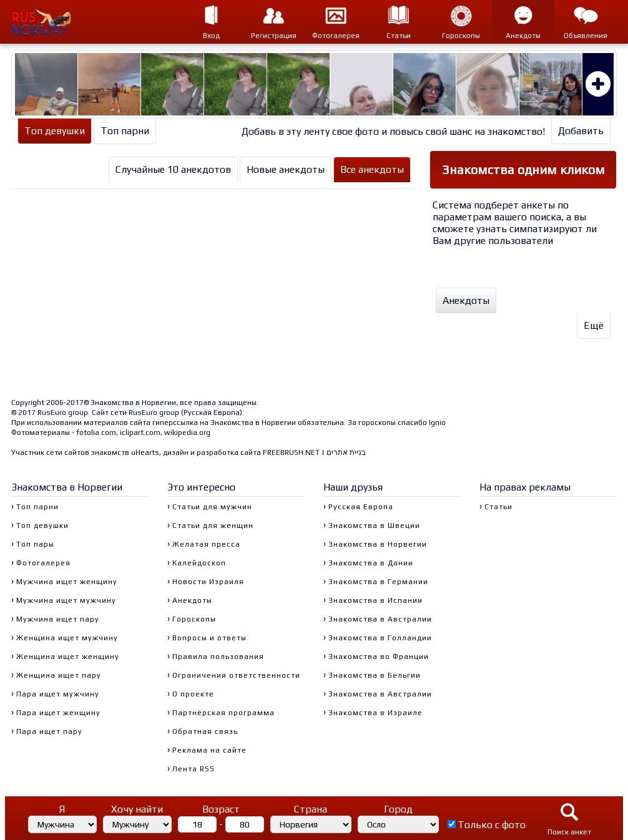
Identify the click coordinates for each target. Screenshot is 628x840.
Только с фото (492, 825)
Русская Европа (212, 413)
